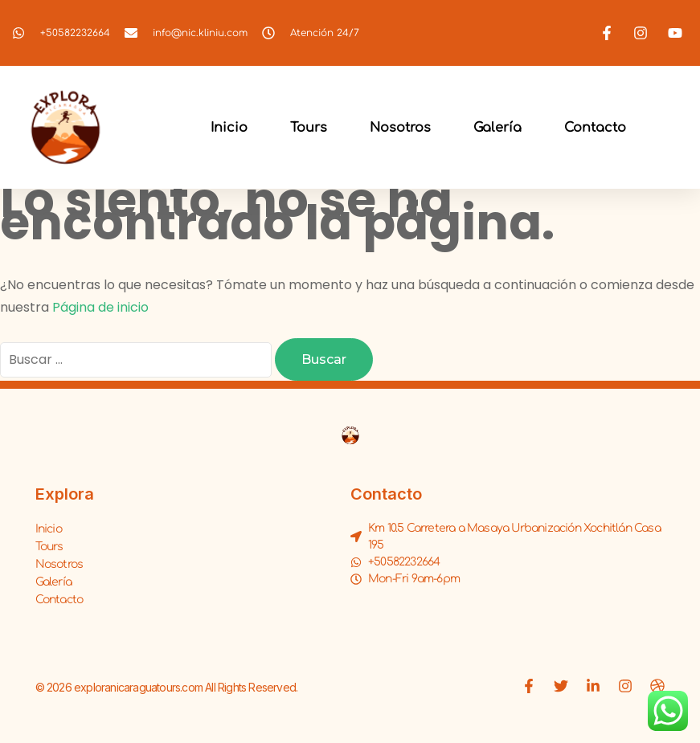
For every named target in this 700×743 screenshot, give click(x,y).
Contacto (595, 128)
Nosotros (400, 128)
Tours (309, 128)
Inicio (229, 128)
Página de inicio (100, 307)
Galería (497, 128)
